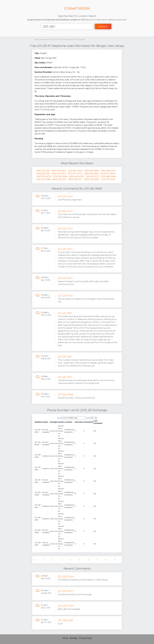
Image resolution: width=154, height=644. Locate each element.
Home (36, 39)
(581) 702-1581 (43, 171)
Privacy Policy (85, 638)
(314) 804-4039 (75, 171)
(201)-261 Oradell (63, 39)
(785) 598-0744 (108, 171)
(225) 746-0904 (60, 176)
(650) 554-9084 (92, 179)
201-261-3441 (65, 196)
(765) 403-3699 (91, 174)
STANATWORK (77, 8)
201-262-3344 (66, 576)
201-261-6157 (65, 211)
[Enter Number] (67, 26)
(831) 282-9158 (92, 171)
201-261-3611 (65, 313)
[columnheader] (38, 422)
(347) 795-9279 (43, 176)
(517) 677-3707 (75, 174)
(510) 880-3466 (109, 176)
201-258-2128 (65, 620)
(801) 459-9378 (77, 176)
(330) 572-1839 (108, 174)
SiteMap (73, 638)
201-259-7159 (66, 606)
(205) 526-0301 (59, 174)
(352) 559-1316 (43, 174)
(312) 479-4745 (108, 179)
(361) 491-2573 (93, 176)
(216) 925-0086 (43, 179)
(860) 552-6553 (59, 171)
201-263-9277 (66, 591)
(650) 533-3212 (59, 179)
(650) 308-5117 (75, 179)
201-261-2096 (66, 395)
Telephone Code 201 (48, 39)
